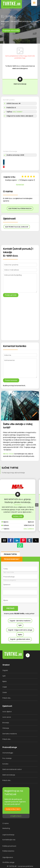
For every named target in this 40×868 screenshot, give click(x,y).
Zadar (5, 692)
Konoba (5, 764)
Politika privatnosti (9, 846)
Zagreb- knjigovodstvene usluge (20, 630)
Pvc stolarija (7, 758)
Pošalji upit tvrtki (11, 295)
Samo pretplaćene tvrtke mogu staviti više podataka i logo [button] (20, 57)
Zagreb (5, 670)
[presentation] (37, 505)
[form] (20, 598)
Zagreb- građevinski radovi (20, 639)
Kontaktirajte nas (9, 840)
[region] (20, 38)
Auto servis (7, 717)
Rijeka (20, 635)
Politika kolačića (8, 851)
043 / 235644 (29, 529)
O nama (6, 823)
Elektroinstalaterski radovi (12, 769)
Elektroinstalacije (9, 775)
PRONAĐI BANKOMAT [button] (12, 559)
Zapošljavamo (8, 857)
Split (20, 625)
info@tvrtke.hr (16, 816)
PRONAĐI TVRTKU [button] (10, 554)
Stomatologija (8, 753)
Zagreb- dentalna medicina (20, 621)
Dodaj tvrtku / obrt (13, 809)
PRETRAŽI (10, 608)
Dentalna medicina (10, 734)
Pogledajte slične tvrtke (11, 31)
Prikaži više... (7, 698)
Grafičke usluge (8, 862)
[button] (34, 3)
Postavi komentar (11, 380)
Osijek (5, 687)
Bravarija (6, 723)
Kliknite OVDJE (8, 454)
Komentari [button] (20, 185)
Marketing (6, 828)
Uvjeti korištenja (8, 835)
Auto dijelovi (7, 712)
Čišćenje (6, 728)
